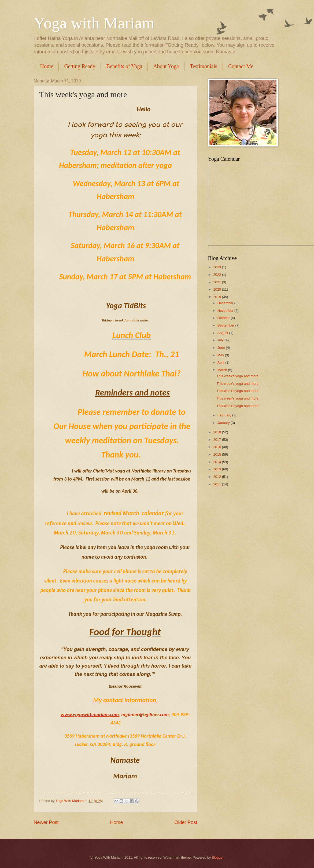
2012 (217, 477)
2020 (217, 289)
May (221, 355)
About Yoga (166, 66)
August (223, 333)
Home (47, 66)
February (225, 415)
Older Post (186, 822)
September (226, 325)
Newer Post (46, 822)
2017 (217, 440)
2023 (217, 267)
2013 (217, 469)
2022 (217, 275)
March (223, 370)
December (226, 303)
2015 (217, 454)
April (221, 362)
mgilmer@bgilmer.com (145, 714)
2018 (217, 432)
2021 (217, 282)
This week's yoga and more (238, 376)
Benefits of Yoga (124, 66)
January (224, 423)
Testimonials (204, 66)
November (226, 311)
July (221, 340)
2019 (217, 297)
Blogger (218, 857)
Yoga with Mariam (94, 23)
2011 (217, 484)
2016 (217, 447)
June (222, 348)
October (224, 318)
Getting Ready (80, 66)
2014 (217, 462)
